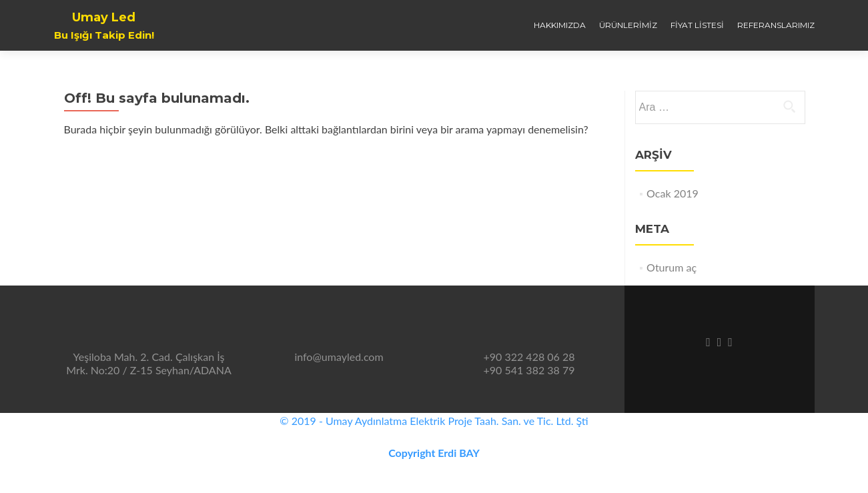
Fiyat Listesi (697, 25)
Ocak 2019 (673, 193)
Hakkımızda (560, 25)
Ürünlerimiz (628, 25)
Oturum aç (672, 267)
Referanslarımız (776, 25)
